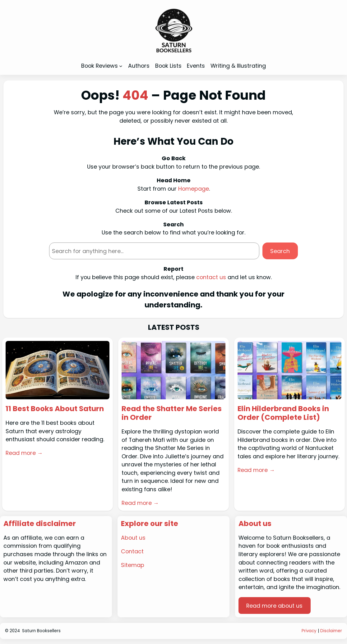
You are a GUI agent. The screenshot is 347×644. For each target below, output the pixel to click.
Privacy (309, 631)
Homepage (194, 189)
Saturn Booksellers (41, 631)
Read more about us (274, 606)
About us (133, 538)
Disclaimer (331, 631)
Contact (132, 551)
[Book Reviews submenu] (121, 66)
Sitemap (133, 565)
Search (280, 251)
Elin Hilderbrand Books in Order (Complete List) (283, 413)
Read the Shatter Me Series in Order (172, 413)
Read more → (24, 453)
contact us (211, 277)
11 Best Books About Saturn (55, 409)
